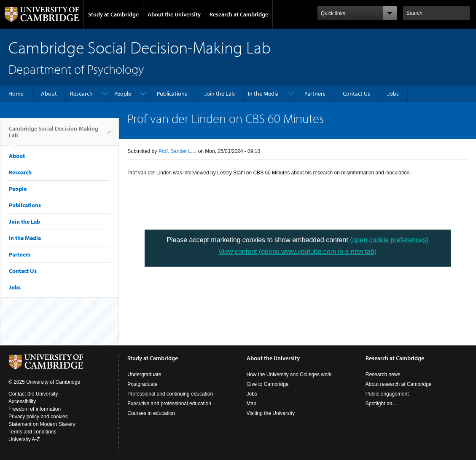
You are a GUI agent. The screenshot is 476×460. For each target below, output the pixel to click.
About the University (174, 14)
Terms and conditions (32, 432)
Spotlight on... (381, 404)
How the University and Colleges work (289, 374)
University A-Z (24, 439)
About (49, 94)
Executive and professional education (169, 404)
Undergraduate (144, 374)
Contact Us (356, 94)
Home (16, 94)
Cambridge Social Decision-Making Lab (54, 135)
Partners (315, 94)
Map (251, 404)
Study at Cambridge (113, 14)
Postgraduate (142, 384)
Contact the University (33, 394)
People (123, 94)
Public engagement (387, 394)
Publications (172, 94)
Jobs (393, 94)
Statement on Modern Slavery (42, 424)
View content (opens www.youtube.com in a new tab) (297, 252)
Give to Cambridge (268, 384)
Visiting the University (271, 413)
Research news (383, 374)
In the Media (263, 94)
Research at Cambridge (239, 14)
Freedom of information (35, 409)
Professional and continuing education (170, 394)
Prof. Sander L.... (178, 151)
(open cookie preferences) (389, 240)
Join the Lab (220, 94)
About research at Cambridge (399, 384)
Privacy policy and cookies (38, 417)
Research (81, 94)
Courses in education (151, 413)
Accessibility (22, 401)
